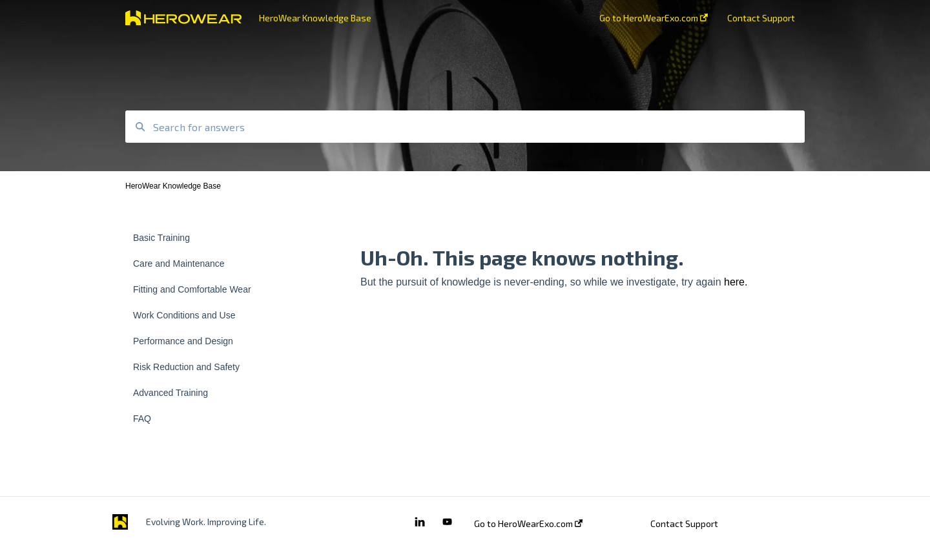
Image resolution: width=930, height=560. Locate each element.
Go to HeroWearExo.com (528, 524)
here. (736, 282)
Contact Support (684, 524)
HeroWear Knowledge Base (315, 18)
